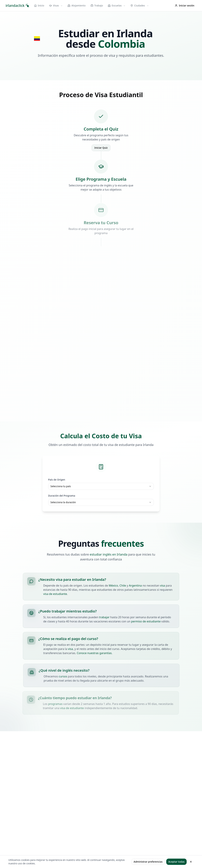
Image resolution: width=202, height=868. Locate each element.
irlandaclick (17, 5)
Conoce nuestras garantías (93, 653)
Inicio (39, 5)
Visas (56, 5)
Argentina (135, 586)
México (113, 586)
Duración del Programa (62, 496)
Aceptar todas (176, 862)
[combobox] (101, 486)
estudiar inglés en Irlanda (109, 555)
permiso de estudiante (146, 621)
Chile (123, 586)
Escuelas (117, 5)
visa (162, 586)
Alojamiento (76, 5)
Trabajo (97, 5)
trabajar (105, 617)
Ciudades (140, 5)
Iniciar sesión (185, 5)
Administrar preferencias (148, 862)
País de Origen (57, 480)
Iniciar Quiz (101, 148)
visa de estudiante (55, 594)
